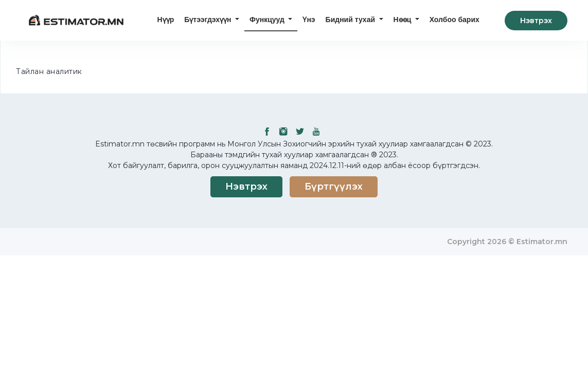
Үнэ (309, 20)
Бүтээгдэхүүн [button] (209, 20)
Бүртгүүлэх (334, 187)
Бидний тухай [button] (351, 20)
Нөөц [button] (404, 20)
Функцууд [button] (268, 20)
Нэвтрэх (536, 21)
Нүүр (166, 20)
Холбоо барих (455, 20)
